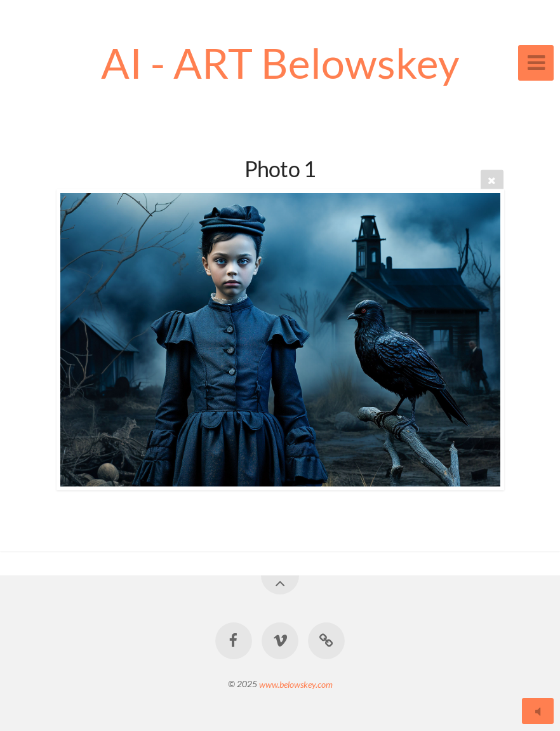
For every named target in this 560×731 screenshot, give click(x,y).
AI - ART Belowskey (280, 63)
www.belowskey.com (296, 684)
